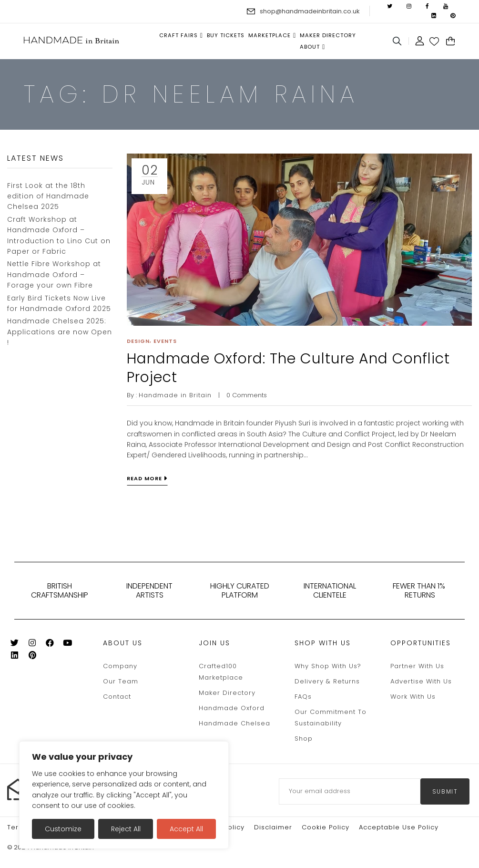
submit (445, 791)
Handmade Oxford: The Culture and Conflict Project (288, 368)
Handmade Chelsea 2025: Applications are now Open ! (60, 332)
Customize (63, 829)
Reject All (126, 829)
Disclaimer (273, 827)
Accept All (186, 829)
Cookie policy (326, 827)
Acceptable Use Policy (399, 827)
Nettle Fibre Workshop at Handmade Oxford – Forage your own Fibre (54, 274)
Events (165, 341)
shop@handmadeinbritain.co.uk (310, 11)
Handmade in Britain (175, 395)
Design (138, 341)
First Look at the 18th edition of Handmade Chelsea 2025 (48, 196)
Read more (144, 478)
